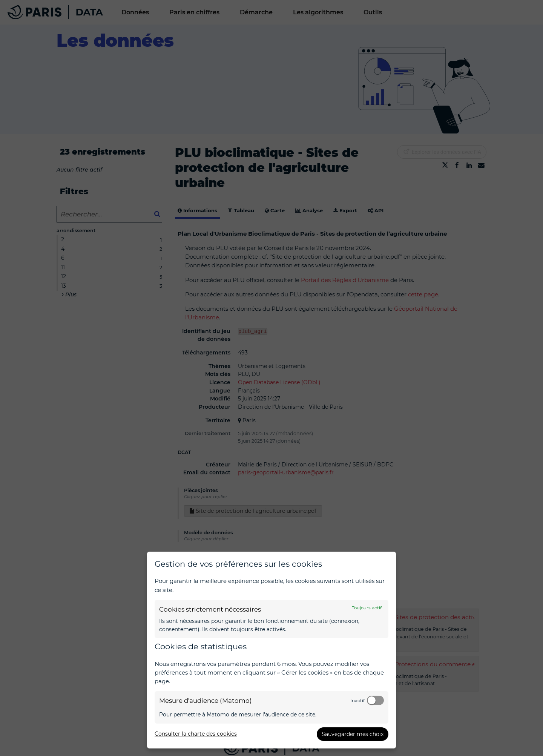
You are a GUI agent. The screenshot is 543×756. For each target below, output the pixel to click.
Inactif (357, 701)
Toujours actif (367, 608)
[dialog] (271, 650)
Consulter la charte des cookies (196, 734)
